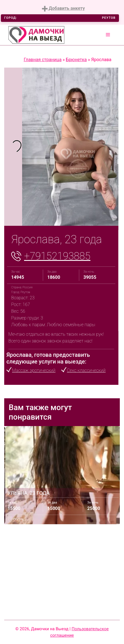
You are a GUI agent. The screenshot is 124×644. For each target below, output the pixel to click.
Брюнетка (76, 60)
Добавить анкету (63, 9)
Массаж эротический (34, 370)
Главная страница (43, 60)
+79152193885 (57, 256)
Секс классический (86, 370)
